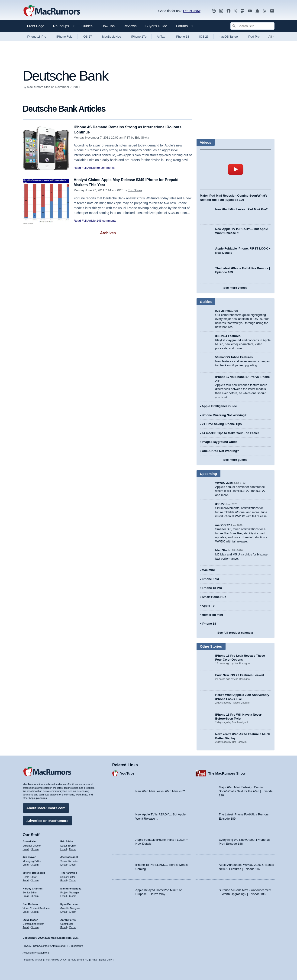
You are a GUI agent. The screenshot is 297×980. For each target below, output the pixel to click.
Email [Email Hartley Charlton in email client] (26, 895)
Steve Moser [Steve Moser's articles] (30, 919)
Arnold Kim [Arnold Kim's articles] (30, 841)
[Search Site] (252, 26)
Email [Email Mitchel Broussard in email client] (26, 880)
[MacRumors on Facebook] (229, 11)
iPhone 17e (139, 37)
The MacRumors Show (227, 773)
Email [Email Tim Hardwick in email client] (64, 880)
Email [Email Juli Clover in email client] (26, 864)
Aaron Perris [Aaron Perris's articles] (68, 919)
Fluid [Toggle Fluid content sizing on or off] (74, 960)
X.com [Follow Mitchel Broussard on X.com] (35, 880)
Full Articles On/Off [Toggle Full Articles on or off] (57, 960)
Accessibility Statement (36, 953)
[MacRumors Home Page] (52, 11)
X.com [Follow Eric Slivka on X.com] (73, 848)
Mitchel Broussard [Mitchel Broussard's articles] (34, 872)
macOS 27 (223, 525)
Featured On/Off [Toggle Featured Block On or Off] (33, 960)
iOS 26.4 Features (228, 336)
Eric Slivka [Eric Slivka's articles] (67, 841)
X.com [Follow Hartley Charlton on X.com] (35, 895)
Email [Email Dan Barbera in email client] (26, 911)
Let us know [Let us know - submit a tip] (192, 11)
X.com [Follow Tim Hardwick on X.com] (73, 880)
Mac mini (208, 570)
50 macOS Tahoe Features (234, 357)
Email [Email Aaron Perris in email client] (64, 927)
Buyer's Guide (156, 26)
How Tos (108, 26)
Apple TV (208, 606)
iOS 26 (204, 37)
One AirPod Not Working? (220, 451)
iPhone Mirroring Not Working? (224, 415)
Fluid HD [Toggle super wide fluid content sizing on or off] (83, 960)
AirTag (161, 37)
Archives (108, 233)
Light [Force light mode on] (102, 960)
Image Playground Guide (220, 442)
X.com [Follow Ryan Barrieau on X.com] (73, 911)
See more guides (235, 460)
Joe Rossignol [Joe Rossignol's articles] (69, 857)
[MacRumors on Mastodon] (242, 11)
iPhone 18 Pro (37, 37)
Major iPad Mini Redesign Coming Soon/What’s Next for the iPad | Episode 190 (246, 791)
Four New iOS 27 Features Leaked (240, 675)
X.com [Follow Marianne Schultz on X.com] (73, 895)
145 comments (106, 221)
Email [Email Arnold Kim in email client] (26, 848)
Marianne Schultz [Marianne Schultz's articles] (71, 888)
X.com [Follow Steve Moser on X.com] (35, 927)
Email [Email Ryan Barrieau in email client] (64, 911)
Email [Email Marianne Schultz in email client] (64, 895)
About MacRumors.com (46, 807)
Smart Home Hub (214, 597)
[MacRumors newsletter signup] (272, 11)
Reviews (130, 26)
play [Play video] (236, 169)
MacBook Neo (112, 37)
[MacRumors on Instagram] (221, 11)
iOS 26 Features (227, 311)
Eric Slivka (142, 138)
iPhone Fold (64, 37)
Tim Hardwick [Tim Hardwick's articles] (69, 872)
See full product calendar (235, 633)
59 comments (106, 168)
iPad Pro (254, 37)
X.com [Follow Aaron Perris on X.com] (73, 927)
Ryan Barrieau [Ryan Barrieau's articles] (69, 903)
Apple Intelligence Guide (219, 406)
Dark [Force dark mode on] (109, 960)
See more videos (235, 288)
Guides (87, 26)
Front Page (36, 26)
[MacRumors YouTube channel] (250, 11)
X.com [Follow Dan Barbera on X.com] (35, 911)
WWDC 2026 (224, 483)
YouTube (127, 773)
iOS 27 (87, 37)
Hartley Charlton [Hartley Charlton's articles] (33, 888)
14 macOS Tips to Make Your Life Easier (230, 433)
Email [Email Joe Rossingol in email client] (64, 864)
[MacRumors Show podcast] (214, 11)
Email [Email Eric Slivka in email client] (64, 848)
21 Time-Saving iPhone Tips (222, 424)
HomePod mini (212, 615)
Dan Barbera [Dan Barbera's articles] (30, 903)
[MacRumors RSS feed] (265, 11)
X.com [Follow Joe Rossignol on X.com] (73, 864)
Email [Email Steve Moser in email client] (26, 927)
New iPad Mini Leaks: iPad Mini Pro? (242, 209)
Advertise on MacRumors (47, 820)
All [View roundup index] (271, 37)
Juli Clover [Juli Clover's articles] (29, 857)
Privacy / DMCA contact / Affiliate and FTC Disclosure (53, 946)
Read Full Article (85, 168)
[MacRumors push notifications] (257, 11)
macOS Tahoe (228, 37)
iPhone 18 (182, 37)
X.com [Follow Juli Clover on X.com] (35, 864)
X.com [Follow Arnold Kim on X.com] (35, 848)
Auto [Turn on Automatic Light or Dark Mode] (94, 960)
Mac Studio (223, 550)
